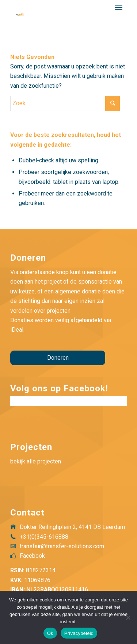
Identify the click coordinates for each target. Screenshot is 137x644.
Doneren (58, 358)
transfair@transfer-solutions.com (62, 546)
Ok (50, 633)
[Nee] (128, 617)
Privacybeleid (79, 633)
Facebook (32, 556)
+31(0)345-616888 (44, 537)
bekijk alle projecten (36, 461)
